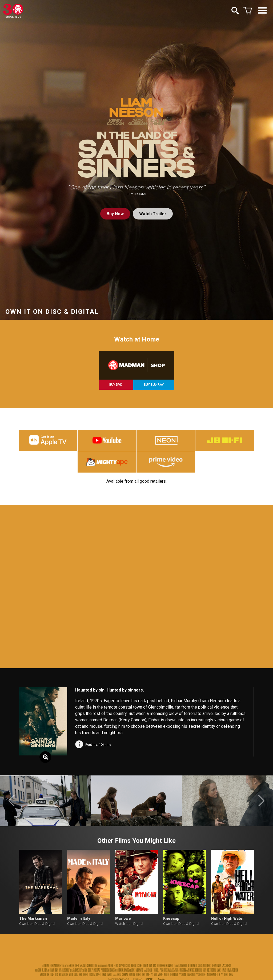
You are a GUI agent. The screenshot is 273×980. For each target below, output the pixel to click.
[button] (12, 801)
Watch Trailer (153, 214)
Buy (115, 214)
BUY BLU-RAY (154, 385)
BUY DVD (116, 385)
